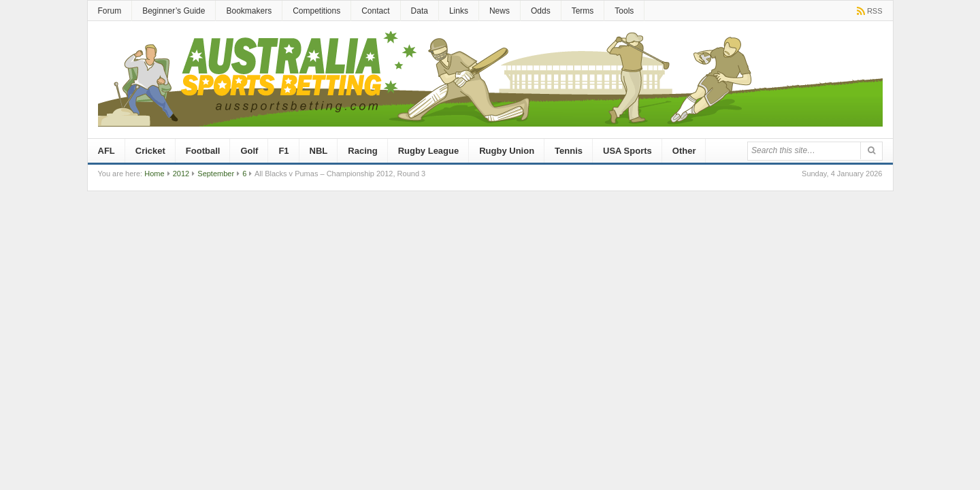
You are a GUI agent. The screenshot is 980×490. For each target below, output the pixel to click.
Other (684, 151)
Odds (541, 11)
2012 (181, 174)
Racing (362, 151)
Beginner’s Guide (174, 11)
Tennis (569, 151)
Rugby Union (507, 151)
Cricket (150, 151)
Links (459, 11)
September (216, 174)
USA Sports (627, 151)
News (500, 11)
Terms (583, 11)
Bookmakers (249, 11)
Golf (249, 151)
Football (203, 151)
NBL (319, 151)
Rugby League (429, 151)
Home (154, 174)
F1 (283, 151)
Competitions (316, 11)
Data (420, 11)
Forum (110, 11)
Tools (624, 11)
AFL (107, 151)
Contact (375, 11)
